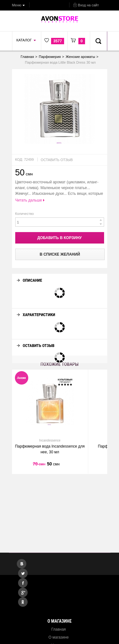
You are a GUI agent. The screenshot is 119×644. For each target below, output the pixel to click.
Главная (59, 629)
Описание (30, 275)
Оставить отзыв (57, 160)
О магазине (59, 637)
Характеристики (36, 309)
